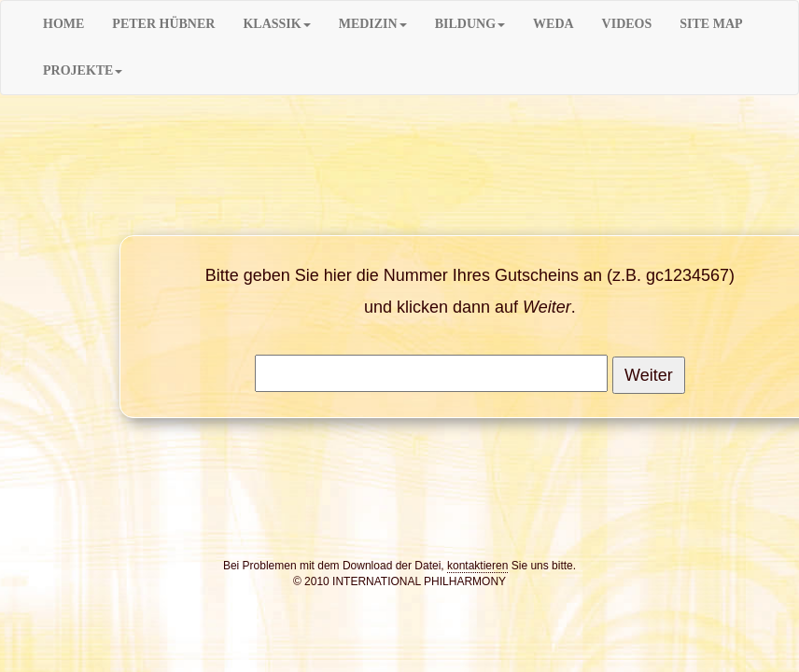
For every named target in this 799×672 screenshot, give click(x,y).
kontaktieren (477, 566)
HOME (63, 24)
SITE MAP (711, 24)
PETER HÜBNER (163, 24)
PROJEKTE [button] (83, 70)
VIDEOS (627, 24)
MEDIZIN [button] (373, 24)
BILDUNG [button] (470, 24)
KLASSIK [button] (276, 24)
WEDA (554, 24)
